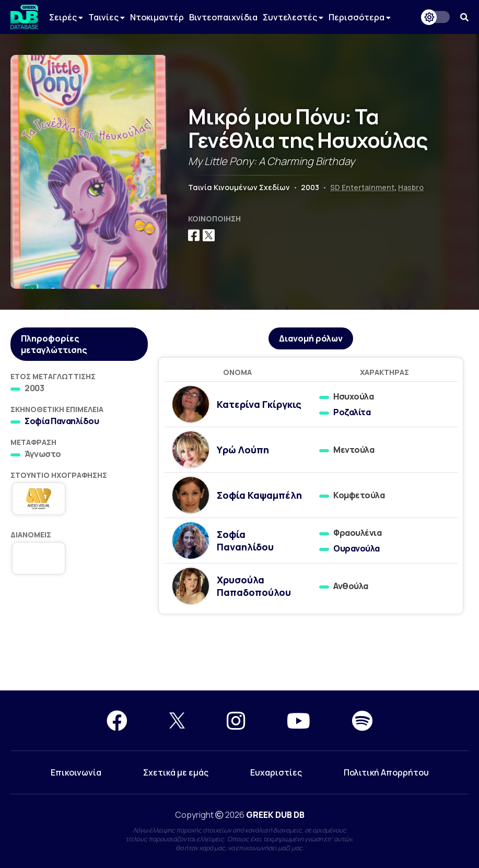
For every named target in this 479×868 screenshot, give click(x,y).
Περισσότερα (360, 17)
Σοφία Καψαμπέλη (259, 495)
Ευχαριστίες (276, 772)
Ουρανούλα (357, 548)
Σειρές (66, 17)
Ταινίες (107, 17)
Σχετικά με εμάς (176, 772)
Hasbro (411, 187)
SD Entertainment (362, 187)
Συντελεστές (293, 17)
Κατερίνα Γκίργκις (259, 404)
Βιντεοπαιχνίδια (223, 17)
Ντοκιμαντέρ (157, 17)
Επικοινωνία (76, 772)
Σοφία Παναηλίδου (62, 421)
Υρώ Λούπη (243, 450)
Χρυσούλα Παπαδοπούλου (254, 586)
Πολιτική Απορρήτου (386, 772)
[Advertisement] (240, 653)
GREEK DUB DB (275, 815)
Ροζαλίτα (352, 412)
